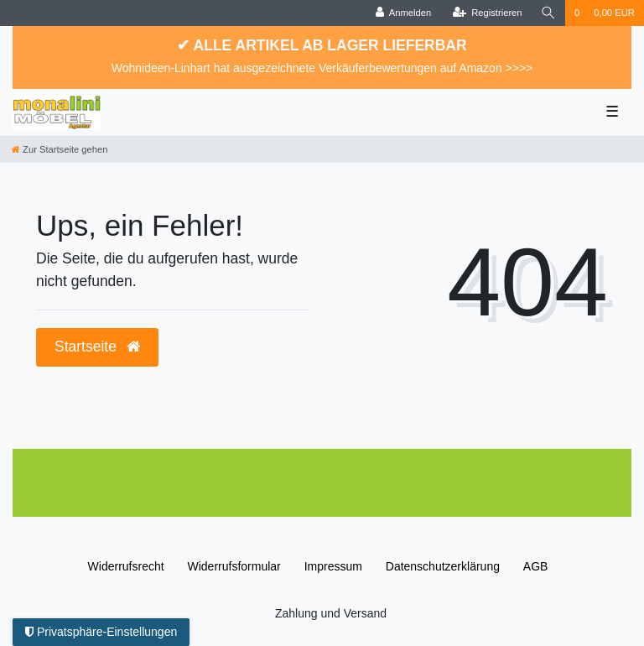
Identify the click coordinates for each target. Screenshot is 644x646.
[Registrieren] (487, 13)
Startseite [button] (97, 346)
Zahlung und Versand (331, 613)
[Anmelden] (404, 13)
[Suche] (548, 13)
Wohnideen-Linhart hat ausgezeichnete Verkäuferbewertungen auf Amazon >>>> (322, 68)
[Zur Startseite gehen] (60, 149)
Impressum (333, 566)
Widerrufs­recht (126, 566)
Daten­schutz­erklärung (443, 566)
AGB (536, 566)
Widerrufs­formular (234, 566)
